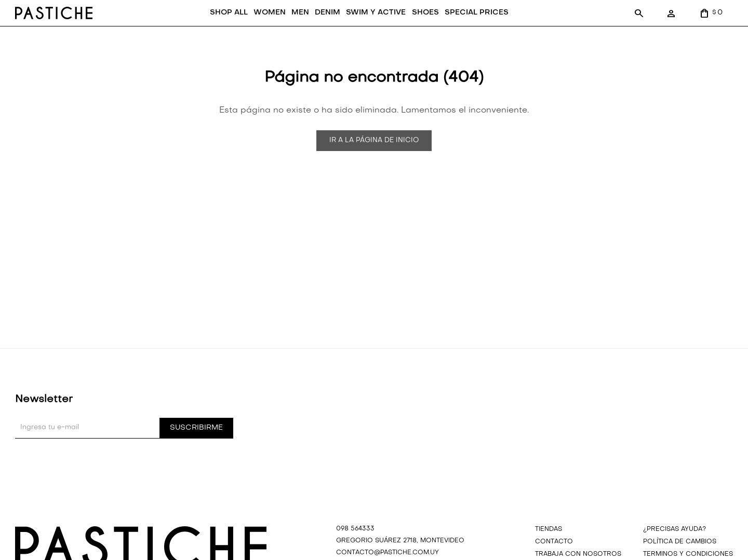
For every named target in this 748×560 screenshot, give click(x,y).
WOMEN (257, 28)
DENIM (315, 28)
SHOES (412, 28)
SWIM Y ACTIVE (363, 28)
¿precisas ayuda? (674, 544)
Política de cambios (680, 556)
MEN (287, 28)
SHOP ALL (216, 28)
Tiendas (549, 544)
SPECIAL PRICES (464, 28)
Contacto (554, 556)
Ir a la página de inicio (374, 155)
